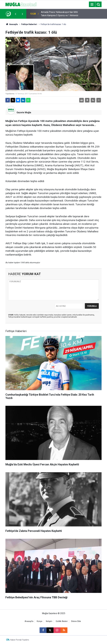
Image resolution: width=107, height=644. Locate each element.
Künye (40, 621)
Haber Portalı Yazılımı (20, 640)
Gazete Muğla (24, 112)
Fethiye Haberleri (29, 24)
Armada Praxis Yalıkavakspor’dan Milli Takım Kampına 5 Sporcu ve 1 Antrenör (60, 14)
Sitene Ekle (76, 621)
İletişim (49, 621)
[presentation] (15, 14)
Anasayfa (12, 24)
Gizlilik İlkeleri (62, 621)
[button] (87, 100)
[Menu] (92, 4)
